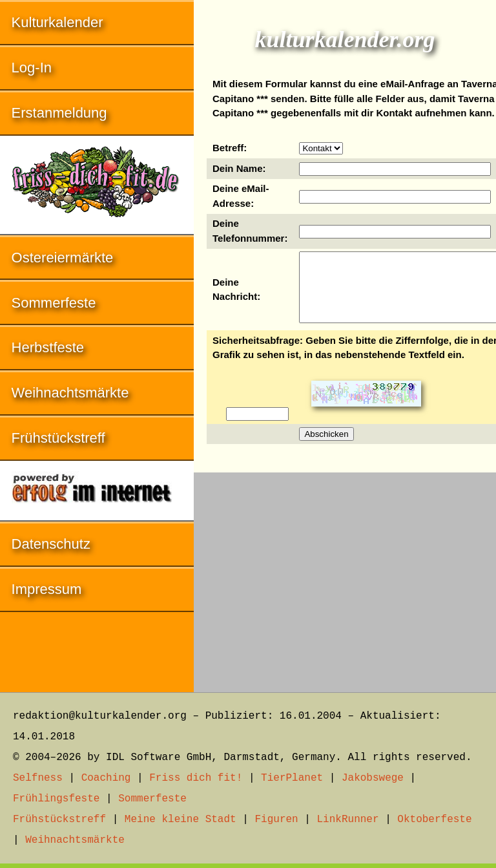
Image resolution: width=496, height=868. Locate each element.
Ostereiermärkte (63, 258)
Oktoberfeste (434, 820)
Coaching (106, 778)
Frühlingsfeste (56, 799)
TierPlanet (292, 778)
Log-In (32, 68)
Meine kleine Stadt (181, 820)
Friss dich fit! (196, 778)
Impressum (47, 589)
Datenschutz (51, 544)
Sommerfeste (54, 303)
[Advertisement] (345, 576)
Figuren (276, 820)
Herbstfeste (48, 347)
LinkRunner (348, 820)
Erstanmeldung (59, 113)
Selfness (38, 778)
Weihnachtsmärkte (70, 393)
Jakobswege (373, 778)
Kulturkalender (57, 22)
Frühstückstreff (58, 438)
